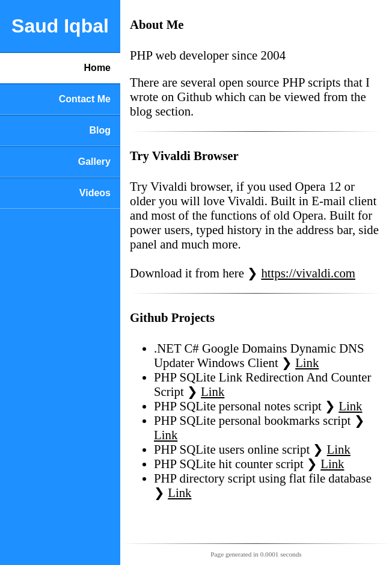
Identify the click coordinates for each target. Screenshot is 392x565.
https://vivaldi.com (308, 273)
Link (307, 363)
